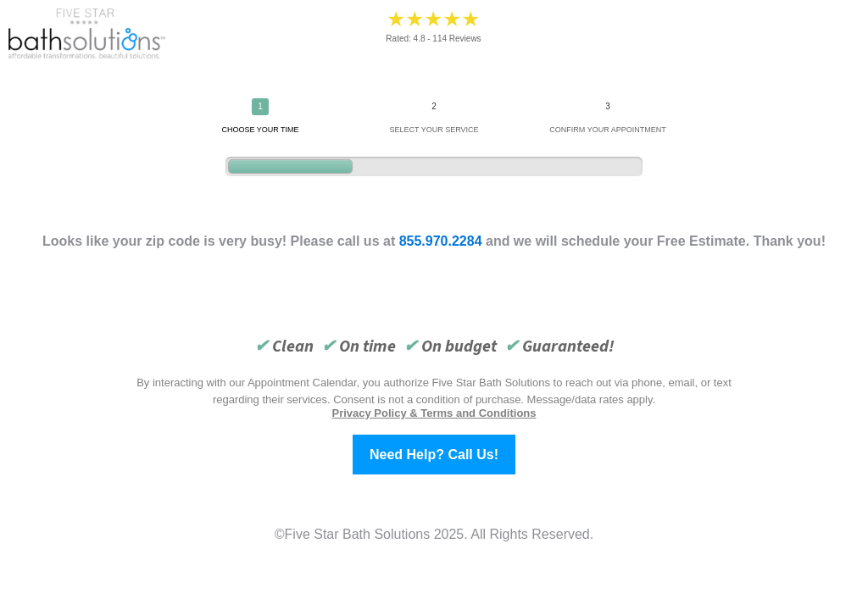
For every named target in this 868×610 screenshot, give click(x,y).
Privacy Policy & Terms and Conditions (434, 413)
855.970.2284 (441, 241)
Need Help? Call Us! (434, 455)
